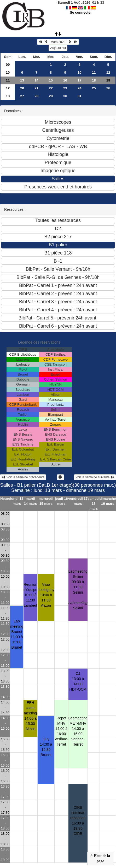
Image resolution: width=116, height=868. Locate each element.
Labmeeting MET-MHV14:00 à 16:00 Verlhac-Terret (78, 731)
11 (94, 72)
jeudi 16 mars (61, 501)
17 (80, 80)
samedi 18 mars (94, 504)
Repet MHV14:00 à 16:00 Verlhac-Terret (61, 731)
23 (65, 88)
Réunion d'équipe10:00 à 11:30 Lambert (30, 595)
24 (80, 88)
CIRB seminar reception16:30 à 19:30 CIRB (78, 821)
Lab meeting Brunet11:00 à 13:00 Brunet (17, 634)
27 (22, 96)
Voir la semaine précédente (23, 477)
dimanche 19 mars (108, 501)
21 (36, 88)
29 (51, 96)
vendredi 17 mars (78, 501)
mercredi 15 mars (46, 501)
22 (51, 88)
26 (108, 88)
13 (22, 80)
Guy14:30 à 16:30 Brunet (46, 747)
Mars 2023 (58, 42)
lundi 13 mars (17, 501)
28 (36, 96)
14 (36, 80)
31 (80, 96)
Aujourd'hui (58, 48)
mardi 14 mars (30, 501)
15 (51, 80)
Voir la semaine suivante (95, 477)
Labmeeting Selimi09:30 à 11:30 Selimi (78, 590)
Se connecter (81, 12)
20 (22, 88)
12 (108, 72)
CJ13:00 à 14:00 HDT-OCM (78, 681)
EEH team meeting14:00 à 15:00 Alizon (30, 716)
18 (94, 80)
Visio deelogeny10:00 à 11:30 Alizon (46, 595)
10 (8, 72)
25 (94, 88)
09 (8, 65)
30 (65, 96)
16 (65, 80)
